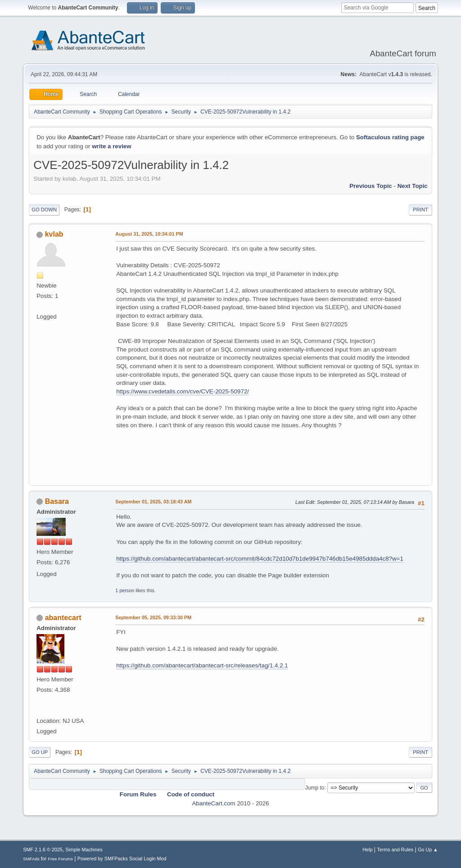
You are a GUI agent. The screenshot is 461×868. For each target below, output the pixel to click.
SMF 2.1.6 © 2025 (43, 850)
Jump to (315, 787)
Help (367, 850)
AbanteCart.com (213, 803)
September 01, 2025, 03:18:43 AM (153, 502)
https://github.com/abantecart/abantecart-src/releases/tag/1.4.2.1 (202, 665)
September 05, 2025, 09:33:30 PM (153, 617)
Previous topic (371, 186)
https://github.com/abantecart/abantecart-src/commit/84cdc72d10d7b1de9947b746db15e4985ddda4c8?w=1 (260, 559)
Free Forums (60, 859)
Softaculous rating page (390, 137)
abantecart (63, 618)
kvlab (54, 234)
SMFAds (31, 859)
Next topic (413, 186)
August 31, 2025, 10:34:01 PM (149, 234)
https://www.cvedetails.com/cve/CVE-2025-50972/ (183, 391)
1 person (125, 590)
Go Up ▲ (428, 850)
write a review (111, 146)
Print (420, 210)
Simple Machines (84, 850)
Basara (57, 501)
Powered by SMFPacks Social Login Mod (122, 859)
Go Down (44, 210)
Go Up (40, 752)
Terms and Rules (395, 850)
